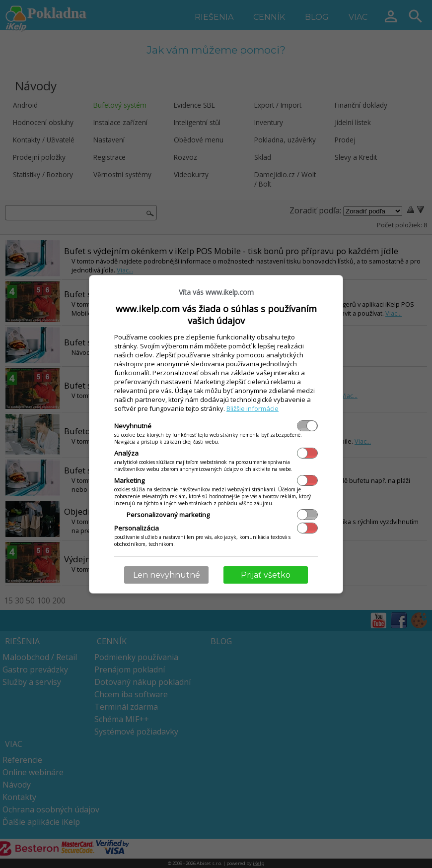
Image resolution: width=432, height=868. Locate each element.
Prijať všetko (266, 575)
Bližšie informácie (252, 408)
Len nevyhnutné (167, 575)
